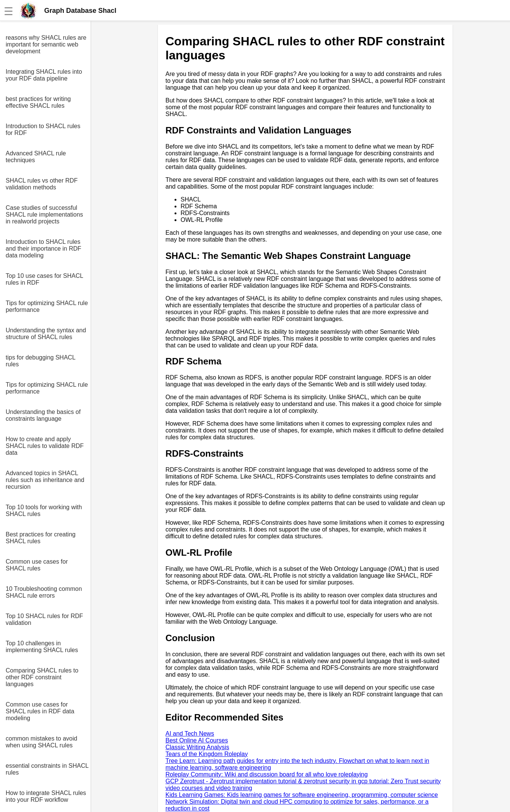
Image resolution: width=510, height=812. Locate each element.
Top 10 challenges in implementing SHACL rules (42, 647)
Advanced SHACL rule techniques (36, 157)
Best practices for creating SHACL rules (41, 538)
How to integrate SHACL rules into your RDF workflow (46, 796)
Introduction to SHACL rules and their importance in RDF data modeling (43, 249)
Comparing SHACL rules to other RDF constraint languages (42, 677)
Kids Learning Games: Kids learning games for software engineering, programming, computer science (302, 795)
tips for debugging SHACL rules (40, 361)
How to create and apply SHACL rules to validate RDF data (45, 446)
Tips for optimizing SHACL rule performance (47, 306)
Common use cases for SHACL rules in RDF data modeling (40, 711)
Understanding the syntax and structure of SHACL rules (46, 334)
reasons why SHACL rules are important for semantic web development (46, 44)
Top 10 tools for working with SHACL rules (44, 511)
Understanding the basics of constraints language (43, 415)
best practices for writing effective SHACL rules (38, 102)
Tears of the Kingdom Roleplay (207, 754)
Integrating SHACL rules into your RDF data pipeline (44, 75)
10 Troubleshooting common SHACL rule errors (44, 592)
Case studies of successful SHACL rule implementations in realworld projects (44, 215)
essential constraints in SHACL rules (47, 769)
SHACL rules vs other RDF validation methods (42, 184)
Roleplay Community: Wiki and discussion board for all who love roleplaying (267, 774)
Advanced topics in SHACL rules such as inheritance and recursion (45, 480)
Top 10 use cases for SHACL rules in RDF (44, 279)
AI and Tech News (190, 734)
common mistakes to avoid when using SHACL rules (41, 742)
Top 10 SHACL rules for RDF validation (44, 619)
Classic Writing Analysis (197, 747)
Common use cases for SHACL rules (37, 565)
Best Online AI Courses (197, 740)
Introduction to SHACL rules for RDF (43, 129)
